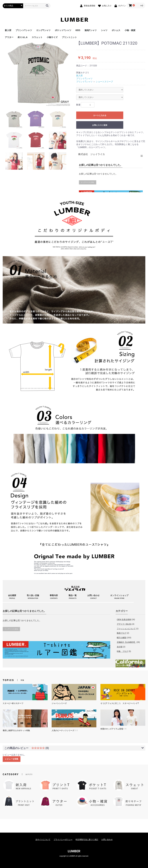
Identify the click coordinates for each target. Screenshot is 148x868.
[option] (38, 74)
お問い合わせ (107, 840)
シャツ (104, 30)
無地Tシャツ (91, 30)
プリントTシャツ (24, 30)
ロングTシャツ (43, 30)
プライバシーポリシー (63, 840)
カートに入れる (100, 115)
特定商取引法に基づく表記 (87, 840)
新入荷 (8, 30)
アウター (9, 37)
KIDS (78, 30)
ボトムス (116, 30)
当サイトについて (43, 840)
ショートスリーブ (104, 82)
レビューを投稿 (12, 759)
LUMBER (74, 851)
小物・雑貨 (130, 30)
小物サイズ (52, 37)
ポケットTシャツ (63, 30)
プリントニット (69, 37)
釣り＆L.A (23, 37)
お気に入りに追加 (100, 125)
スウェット (37, 37)
